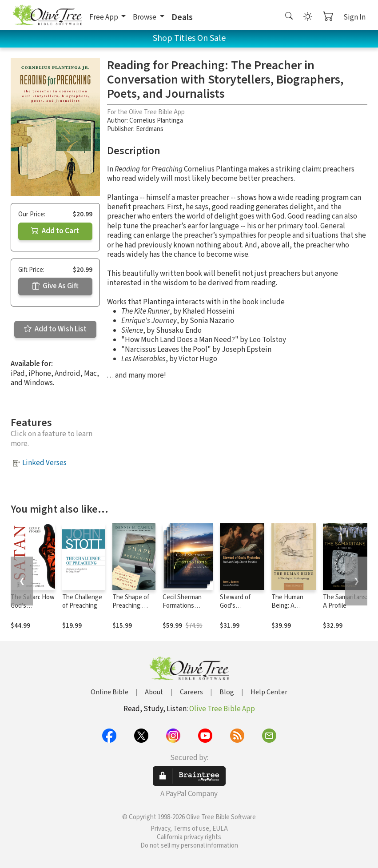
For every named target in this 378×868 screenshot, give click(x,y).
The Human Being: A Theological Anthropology (290, 610)
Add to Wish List (55, 329)
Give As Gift (55, 286)
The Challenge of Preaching (82, 601)
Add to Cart (55, 231)
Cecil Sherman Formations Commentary (182, 606)
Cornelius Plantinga (156, 121)
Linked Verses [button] (44, 463)
